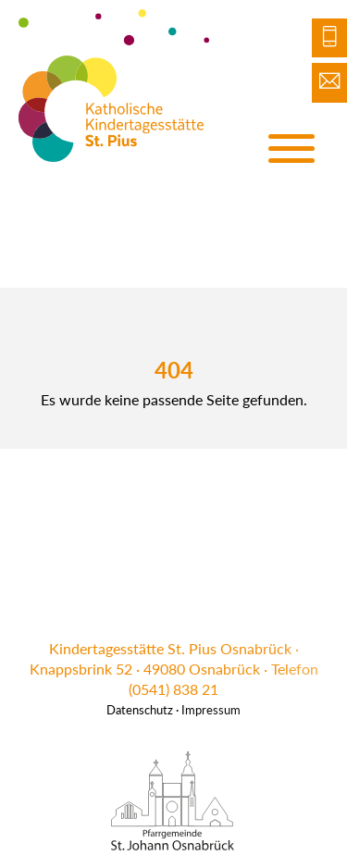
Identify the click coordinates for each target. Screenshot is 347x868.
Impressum (211, 710)
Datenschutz (140, 710)
